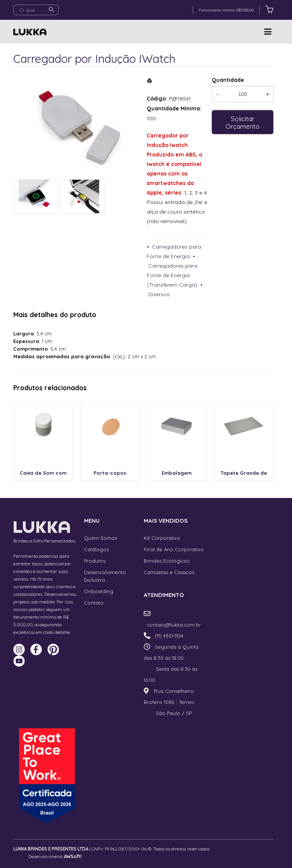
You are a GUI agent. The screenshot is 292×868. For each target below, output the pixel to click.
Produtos (95, 561)
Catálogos (96, 549)
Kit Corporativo (162, 538)
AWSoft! (73, 856)
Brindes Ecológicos (167, 561)
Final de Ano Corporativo (174, 549)
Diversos (159, 294)
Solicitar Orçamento (243, 122)
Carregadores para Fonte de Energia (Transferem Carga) (172, 275)
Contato (94, 603)
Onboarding (99, 591)
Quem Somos (101, 538)
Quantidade (228, 80)
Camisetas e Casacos (169, 572)
